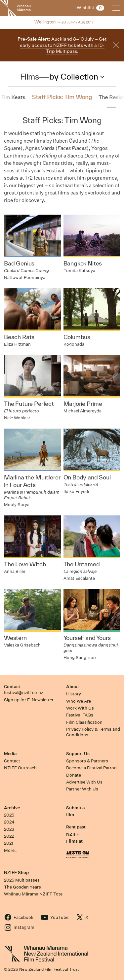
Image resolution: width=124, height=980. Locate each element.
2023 (9, 829)
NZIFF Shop (16, 873)
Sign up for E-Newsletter (29, 700)
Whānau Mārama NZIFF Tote (33, 894)
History (74, 694)
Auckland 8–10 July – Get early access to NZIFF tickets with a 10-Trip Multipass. (62, 45)
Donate (74, 775)
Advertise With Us (84, 782)
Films (30, 77)
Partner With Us (82, 789)
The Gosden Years (22, 887)
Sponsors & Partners (87, 761)
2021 (9, 843)
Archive (12, 808)
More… (11, 850)
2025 (9, 815)
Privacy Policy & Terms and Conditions (93, 732)
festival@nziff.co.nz (24, 693)
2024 (9, 822)
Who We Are (79, 701)
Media (10, 754)
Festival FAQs (80, 715)
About (73, 687)
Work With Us (80, 708)
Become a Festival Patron (91, 768)
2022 (9, 836)
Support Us (78, 754)
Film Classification (84, 722)
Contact (12, 687)
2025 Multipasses (22, 880)
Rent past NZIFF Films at (76, 834)
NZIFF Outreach (20, 768)
